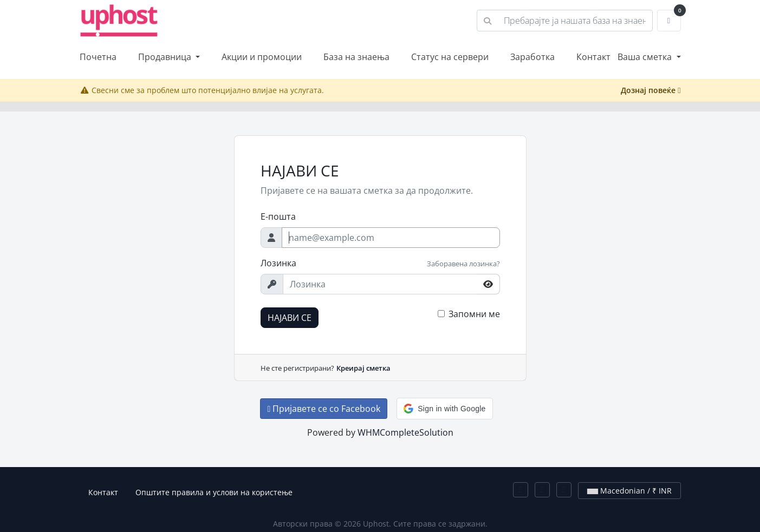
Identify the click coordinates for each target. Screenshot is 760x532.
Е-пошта (278, 216)
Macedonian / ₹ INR (629, 491)
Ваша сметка (646, 57)
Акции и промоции (262, 57)
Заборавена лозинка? (463, 264)
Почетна (98, 57)
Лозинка (278, 263)
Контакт (593, 57)
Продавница (166, 57)
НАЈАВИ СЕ (290, 318)
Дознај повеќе (651, 90)
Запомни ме (474, 314)
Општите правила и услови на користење (214, 492)
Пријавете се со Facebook (324, 409)
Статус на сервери (450, 57)
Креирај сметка (363, 368)
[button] (444, 409)
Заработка (532, 57)
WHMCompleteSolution (405, 432)
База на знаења (356, 57)
